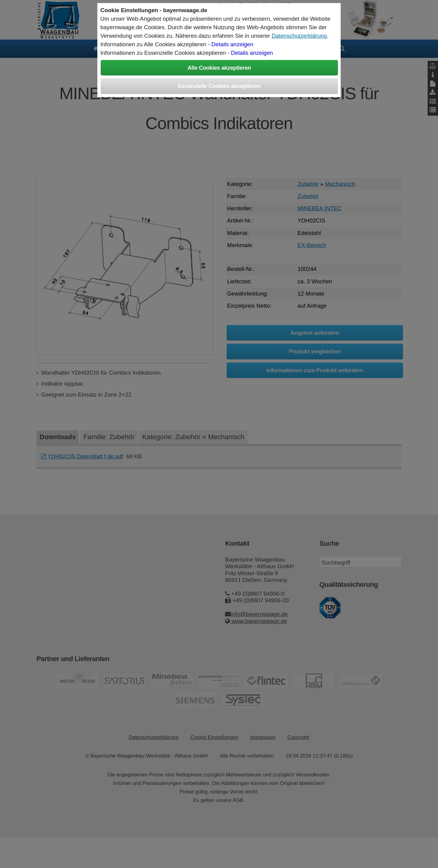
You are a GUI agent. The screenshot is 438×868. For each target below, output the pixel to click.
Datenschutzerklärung (299, 36)
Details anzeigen (232, 44)
